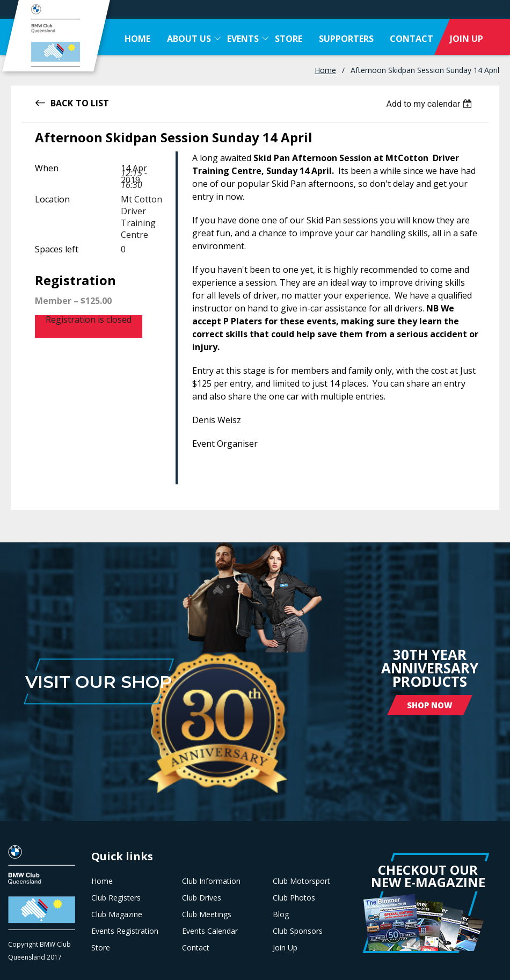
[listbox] (430, 104)
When (47, 168)
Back (62, 102)
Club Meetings (207, 914)
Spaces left (57, 249)
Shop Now (430, 705)
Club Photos (294, 898)
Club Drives (202, 898)
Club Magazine (117, 914)
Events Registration (125, 931)
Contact (196, 948)
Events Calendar (210, 931)
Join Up (285, 948)
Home (325, 70)
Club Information (211, 881)
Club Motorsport (301, 881)
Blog (281, 914)
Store (101, 948)
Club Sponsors (298, 931)
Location (52, 199)
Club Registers (116, 898)
